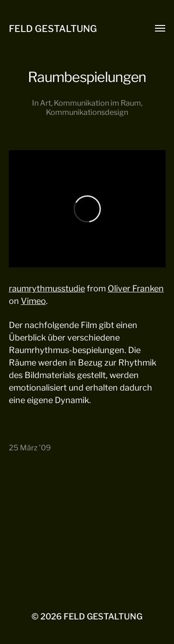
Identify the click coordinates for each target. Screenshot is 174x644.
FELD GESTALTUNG (53, 29)
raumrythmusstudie (47, 288)
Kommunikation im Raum (97, 103)
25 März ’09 (30, 448)
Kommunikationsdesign (87, 112)
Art (45, 103)
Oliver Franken (136, 288)
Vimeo (33, 301)
